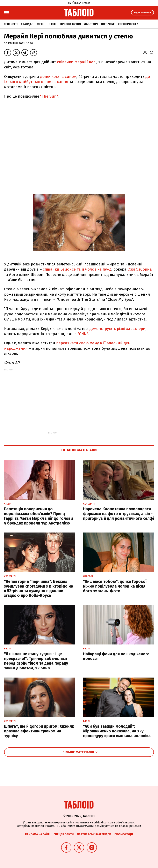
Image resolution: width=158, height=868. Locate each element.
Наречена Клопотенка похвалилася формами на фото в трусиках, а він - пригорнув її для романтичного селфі (118, 514)
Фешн (41, 24)
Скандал (27, 24)
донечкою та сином (58, 77)
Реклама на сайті (38, 834)
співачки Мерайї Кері (77, 62)
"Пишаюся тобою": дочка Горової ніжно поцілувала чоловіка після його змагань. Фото (115, 586)
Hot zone (108, 24)
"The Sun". (49, 96)
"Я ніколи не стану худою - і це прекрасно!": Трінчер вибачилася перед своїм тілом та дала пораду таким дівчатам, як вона (36, 661)
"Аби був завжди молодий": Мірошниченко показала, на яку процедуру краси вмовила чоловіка (117, 731)
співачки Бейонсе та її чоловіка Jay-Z (77, 269)
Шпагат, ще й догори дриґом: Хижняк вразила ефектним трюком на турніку (39, 731)
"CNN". (83, 334)
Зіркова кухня (70, 24)
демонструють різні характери (117, 329)
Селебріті (11, 24)
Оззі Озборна (140, 269)
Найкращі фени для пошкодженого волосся (116, 656)
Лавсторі (91, 24)
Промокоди (124, 834)
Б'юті (52, 24)
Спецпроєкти (128, 24)
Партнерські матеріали (94, 834)
